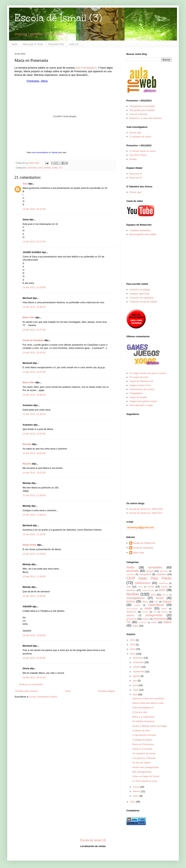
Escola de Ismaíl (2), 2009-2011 (146, 513)
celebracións (143, 583)
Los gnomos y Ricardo (144, 758)
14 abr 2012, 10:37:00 (34, 330)
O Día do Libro (140, 712)
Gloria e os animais (142, 749)
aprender (164, 571)
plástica (130, 615)
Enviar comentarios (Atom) (43, 697)
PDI (155, 612)
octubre (137, 667)
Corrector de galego (140, 290)
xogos (135, 626)
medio (55, 168)
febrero (137, 791)
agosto (137, 676)
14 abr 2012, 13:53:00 (34, 434)
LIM (156, 602)
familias (47, 168)
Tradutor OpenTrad (139, 294)
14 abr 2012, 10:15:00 (34, 209)
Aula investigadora (86, 68)
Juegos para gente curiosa (143, 401)
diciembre (138, 658)
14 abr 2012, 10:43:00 (34, 353)
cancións (131, 574)
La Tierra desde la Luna (145, 781)
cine (129, 587)
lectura (131, 601)
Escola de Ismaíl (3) (58, 18)
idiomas (165, 595)
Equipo (164, 587)
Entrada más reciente (27, 691)
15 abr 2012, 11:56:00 (34, 576)
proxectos (131, 619)
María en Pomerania (143, 744)
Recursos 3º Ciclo (33, 44)
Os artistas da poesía (143, 721)
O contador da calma (140, 137)
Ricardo (27, 444)
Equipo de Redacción (144, 543)
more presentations (40, 152)
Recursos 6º (136, 178)
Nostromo (131, 612)
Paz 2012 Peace (138, 155)
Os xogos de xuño (139, 377)
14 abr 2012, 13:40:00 (34, 414)
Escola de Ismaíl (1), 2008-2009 (146, 509)
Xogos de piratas (138, 397)
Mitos (164, 609)
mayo (136, 690)
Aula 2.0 (74, 44)
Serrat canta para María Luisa (148, 703)
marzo (137, 787)
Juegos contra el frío (140, 385)
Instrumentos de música (142, 389)
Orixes (145, 612)
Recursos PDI (56, 44)
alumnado (32, 168)
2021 (133, 640)
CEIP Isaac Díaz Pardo (149, 578)
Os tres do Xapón (141, 763)
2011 (133, 802)
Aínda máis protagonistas (145, 767)
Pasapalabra (136, 393)
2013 (133, 649)
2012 (133, 654)
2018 (133, 645)
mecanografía (132, 609)
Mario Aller (29, 317)
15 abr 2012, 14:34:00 (34, 658)
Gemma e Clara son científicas (148, 698)
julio (135, 681)
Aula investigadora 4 (143, 708)
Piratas (133, 159)
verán (154, 622)
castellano (161, 574)
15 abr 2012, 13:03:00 (34, 635)
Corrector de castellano (141, 298)
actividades (155, 567)
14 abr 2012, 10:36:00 (34, 307)
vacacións (143, 622)
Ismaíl (160, 598)
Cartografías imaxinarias (142, 106)
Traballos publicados (140, 230)
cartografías (145, 574)
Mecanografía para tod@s (143, 234)
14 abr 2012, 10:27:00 (34, 242)
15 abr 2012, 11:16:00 (34, 534)
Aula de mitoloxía (138, 114)
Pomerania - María (37, 81)
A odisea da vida (141, 731)
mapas (137, 605)
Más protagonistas (142, 772)
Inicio (15, 44)
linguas (167, 601)
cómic (140, 587)
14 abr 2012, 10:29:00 (34, 287)
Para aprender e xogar (141, 405)
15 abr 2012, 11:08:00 (34, 495)
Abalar (130, 567)
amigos (150, 571)
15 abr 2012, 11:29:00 (34, 554)
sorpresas (159, 619)
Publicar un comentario (31, 684)
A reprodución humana (144, 735)
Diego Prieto (30, 545)
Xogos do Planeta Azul (141, 381)
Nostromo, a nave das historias (145, 118)
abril (135, 694)
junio (136, 685)
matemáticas (156, 605)
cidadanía (163, 583)
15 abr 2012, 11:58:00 (34, 596)
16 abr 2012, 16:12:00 (34, 677)
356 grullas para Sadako (142, 110)
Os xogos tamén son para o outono (148, 373)
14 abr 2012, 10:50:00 (34, 395)
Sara (25, 184)
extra (40, 168)
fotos (153, 595)
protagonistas (154, 615)
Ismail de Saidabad (33, 340)
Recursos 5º (136, 174)
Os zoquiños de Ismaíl (144, 754)
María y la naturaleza (143, 717)
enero (136, 796)
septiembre (139, 672)
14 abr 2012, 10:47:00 (34, 372)
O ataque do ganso (142, 740)
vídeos (167, 622)
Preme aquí (135, 133)
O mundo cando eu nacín (142, 151)
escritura (131, 590)
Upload (54, 152)
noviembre (139, 662)
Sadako (146, 619)
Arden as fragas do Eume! (146, 776)
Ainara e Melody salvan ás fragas (150, 726)
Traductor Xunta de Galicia (143, 302)
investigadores (136, 598)
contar (151, 587)
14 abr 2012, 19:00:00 (34, 453)
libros (145, 602)
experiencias (148, 590)
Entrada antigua (106, 691)
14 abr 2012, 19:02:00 (34, 473)
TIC (61, 168)
